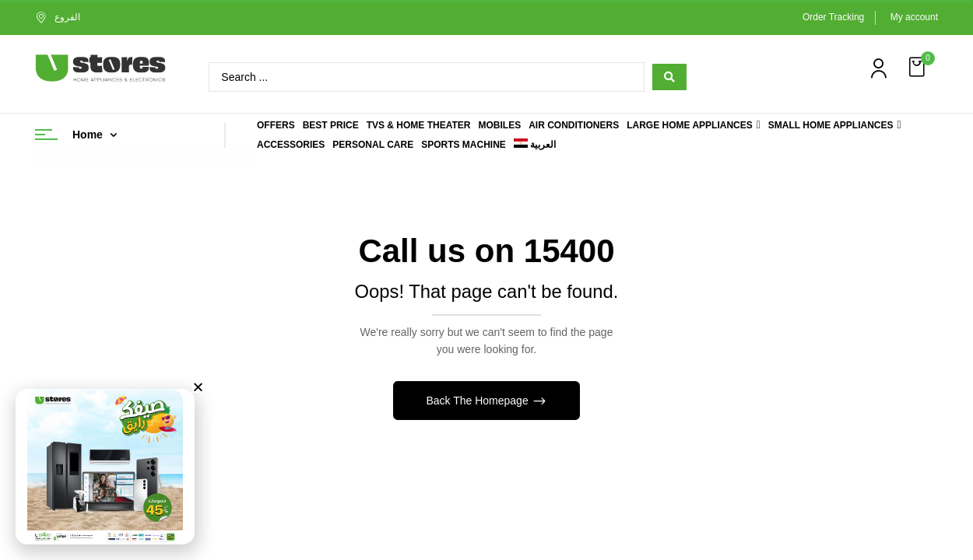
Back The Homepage (478, 401)
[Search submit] (669, 77)
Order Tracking (833, 17)
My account (914, 17)
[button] (919, 67)
